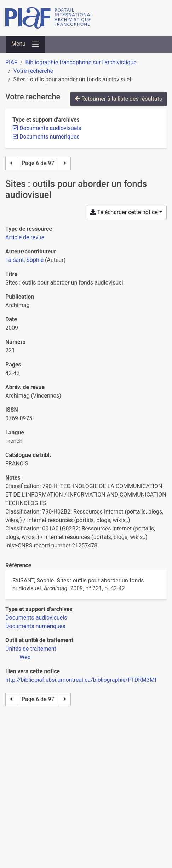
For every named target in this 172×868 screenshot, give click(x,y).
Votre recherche (33, 71)
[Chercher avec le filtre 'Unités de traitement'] (31, 649)
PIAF (11, 62)
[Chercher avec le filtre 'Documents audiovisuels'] (36, 618)
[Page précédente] (11, 163)
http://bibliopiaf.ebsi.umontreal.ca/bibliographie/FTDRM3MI (81, 680)
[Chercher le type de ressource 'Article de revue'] (25, 237)
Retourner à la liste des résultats (119, 99)
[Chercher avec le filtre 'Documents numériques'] (35, 626)
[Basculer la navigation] (25, 44)
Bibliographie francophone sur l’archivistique (81, 62)
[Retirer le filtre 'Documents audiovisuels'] (50, 128)
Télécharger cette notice (124, 212)
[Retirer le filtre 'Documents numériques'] (50, 137)
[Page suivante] (65, 163)
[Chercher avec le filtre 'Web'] (25, 657)
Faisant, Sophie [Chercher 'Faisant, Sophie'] (24, 260)
